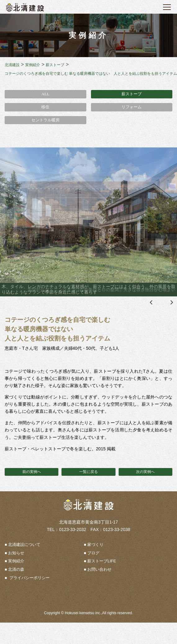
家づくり (95, 545)
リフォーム (132, 107)
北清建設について (24, 545)
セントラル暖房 (45, 120)
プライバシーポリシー (29, 578)
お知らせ (16, 553)
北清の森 (16, 569)
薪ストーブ (132, 94)
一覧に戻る (88, 472)
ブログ (93, 553)
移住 (45, 107)
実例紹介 (16, 561)
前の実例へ (32, 472)
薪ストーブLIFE (102, 561)
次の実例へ (145, 472)
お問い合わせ (99, 569)
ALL (45, 94)
